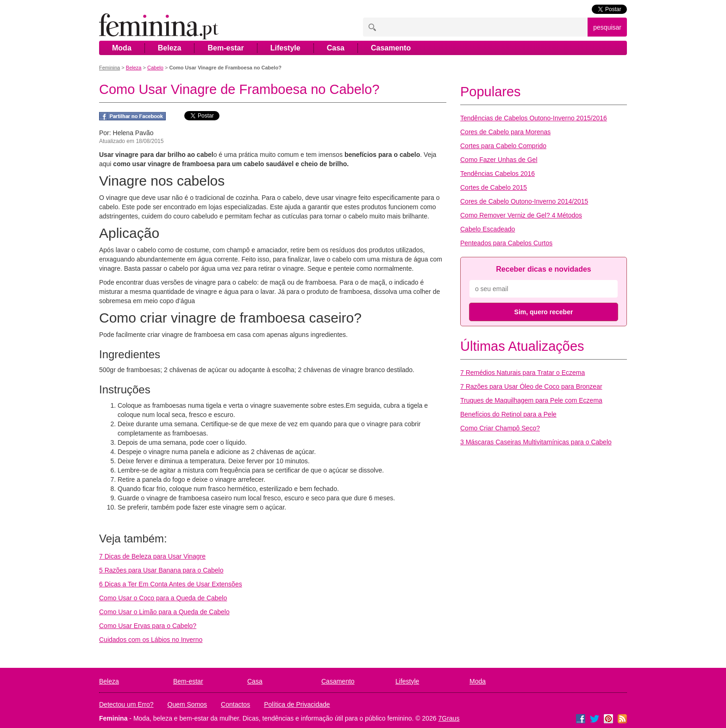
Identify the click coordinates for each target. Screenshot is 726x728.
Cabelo (155, 68)
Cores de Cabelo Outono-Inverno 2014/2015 (524, 201)
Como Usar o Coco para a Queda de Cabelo (163, 598)
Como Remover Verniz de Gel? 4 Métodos (521, 215)
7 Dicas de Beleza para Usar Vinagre (152, 556)
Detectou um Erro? (126, 704)
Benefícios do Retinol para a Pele (508, 414)
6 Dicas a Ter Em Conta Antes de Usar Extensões (171, 584)
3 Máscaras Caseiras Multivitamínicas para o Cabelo (536, 442)
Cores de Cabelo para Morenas (505, 132)
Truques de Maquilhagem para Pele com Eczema (531, 400)
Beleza (170, 48)
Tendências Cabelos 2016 (498, 174)
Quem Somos (188, 704)
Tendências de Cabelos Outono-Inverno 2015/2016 (534, 118)
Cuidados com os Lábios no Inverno (151, 640)
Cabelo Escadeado (488, 229)
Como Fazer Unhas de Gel (499, 160)
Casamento (391, 48)
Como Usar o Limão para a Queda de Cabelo (164, 612)
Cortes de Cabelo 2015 (494, 187)
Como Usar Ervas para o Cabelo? (148, 626)
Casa (336, 48)
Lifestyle (285, 48)
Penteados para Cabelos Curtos (506, 243)
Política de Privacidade (297, 704)
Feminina (110, 68)
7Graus (449, 718)
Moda (122, 48)
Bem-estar (225, 48)
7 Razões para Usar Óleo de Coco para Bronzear (531, 386)
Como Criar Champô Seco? (500, 428)
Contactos (235, 704)
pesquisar (607, 27)
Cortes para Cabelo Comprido (503, 146)
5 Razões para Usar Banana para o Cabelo (161, 570)
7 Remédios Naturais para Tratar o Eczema (523, 373)
